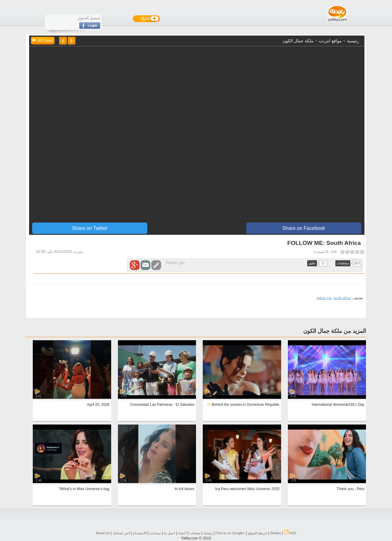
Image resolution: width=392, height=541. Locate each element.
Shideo (275, 533)
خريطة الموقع (258, 533)
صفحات (195, 533)
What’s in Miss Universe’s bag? (84, 489)
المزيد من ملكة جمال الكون (335, 331)
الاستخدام (140, 533)
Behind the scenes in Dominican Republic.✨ (243, 405)
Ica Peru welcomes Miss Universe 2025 (247, 489)
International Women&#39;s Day (338, 405)
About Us (103, 533)
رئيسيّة (208, 533)
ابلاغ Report (175, 263)
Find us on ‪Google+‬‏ (230, 533)
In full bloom (185, 489)
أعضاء (182, 533)
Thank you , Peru (351, 489)
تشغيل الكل (43, 40)
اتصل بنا (169, 533)
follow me (324, 298)
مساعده (155, 533)
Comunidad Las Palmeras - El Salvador (162, 405)
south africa (342, 298)
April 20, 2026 (98, 405)
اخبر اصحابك (121, 533)
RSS (290, 533)
